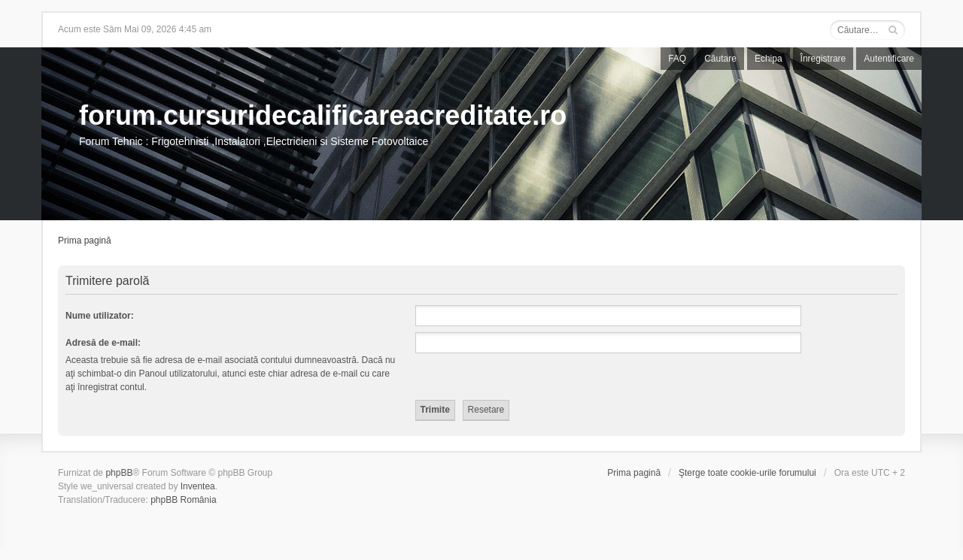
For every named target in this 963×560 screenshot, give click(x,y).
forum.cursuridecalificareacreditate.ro (323, 115)
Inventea (198, 486)
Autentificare (889, 59)
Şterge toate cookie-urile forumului (747, 473)
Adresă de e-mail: (103, 343)
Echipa (769, 59)
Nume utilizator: (100, 316)
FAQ (677, 59)
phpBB (119, 473)
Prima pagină (85, 241)
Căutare (720, 59)
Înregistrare (823, 59)
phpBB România (183, 500)
